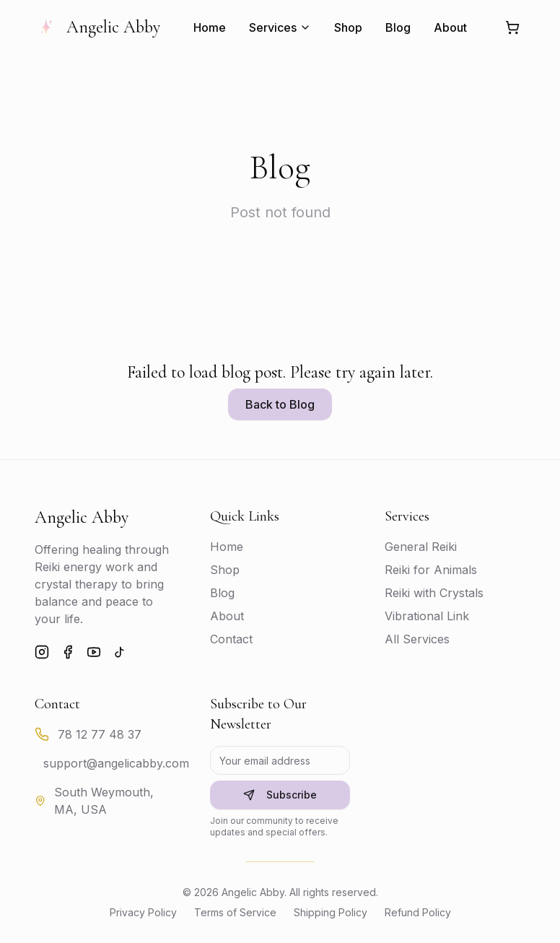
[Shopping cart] (512, 27)
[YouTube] (94, 652)
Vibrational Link (427, 616)
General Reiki (421, 547)
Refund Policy (418, 912)
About (450, 27)
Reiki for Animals (431, 570)
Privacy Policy (143, 912)
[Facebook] (68, 652)
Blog (398, 27)
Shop (348, 27)
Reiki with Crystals (434, 593)
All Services (417, 639)
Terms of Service (235, 912)
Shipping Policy (331, 912)
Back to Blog (280, 404)
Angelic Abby (97, 27)
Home (210, 27)
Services (280, 27)
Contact (231, 639)
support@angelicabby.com (116, 763)
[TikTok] (120, 652)
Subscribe (280, 795)
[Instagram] (42, 652)
